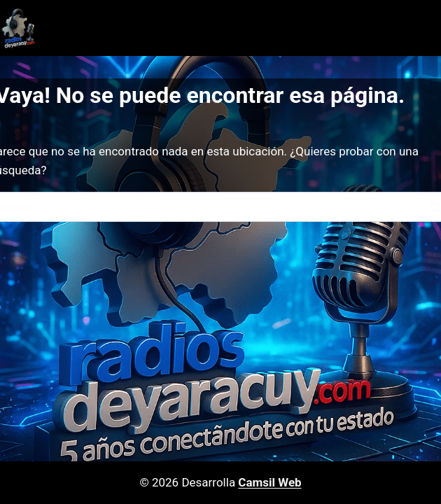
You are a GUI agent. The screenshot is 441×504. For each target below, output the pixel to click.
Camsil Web (269, 482)
